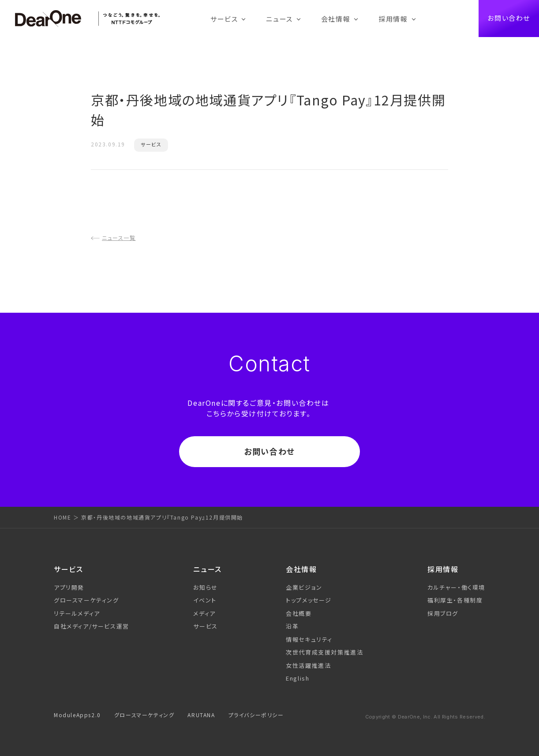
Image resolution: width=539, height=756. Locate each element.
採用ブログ (443, 613)
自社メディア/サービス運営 (92, 626)
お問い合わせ (509, 18)
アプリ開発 (69, 587)
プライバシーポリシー (256, 715)
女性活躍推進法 (308, 665)
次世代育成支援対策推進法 (324, 652)
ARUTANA (201, 715)
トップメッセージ (309, 600)
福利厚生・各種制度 (455, 600)
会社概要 (299, 613)
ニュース (279, 19)
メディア (204, 613)
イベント (205, 600)
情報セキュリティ (309, 639)
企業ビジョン (304, 587)
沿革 (292, 626)
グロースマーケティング (86, 600)
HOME (62, 517)
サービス (224, 19)
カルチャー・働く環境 (456, 587)
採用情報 (393, 19)
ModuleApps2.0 (77, 715)
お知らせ (205, 587)
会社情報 (336, 19)
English (298, 678)
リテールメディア (77, 613)
